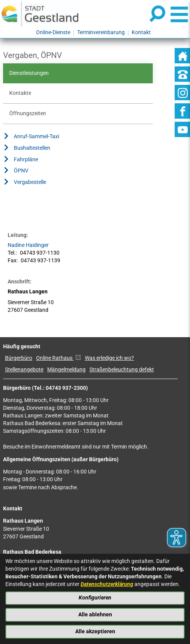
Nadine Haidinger (28, 245)
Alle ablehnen (95, 615)
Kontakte (20, 93)
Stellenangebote (24, 370)
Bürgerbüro (19, 358)
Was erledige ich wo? (109, 358)
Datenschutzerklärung (107, 584)
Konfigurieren (95, 598)
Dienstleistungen (29, 73)
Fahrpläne (21, 161)
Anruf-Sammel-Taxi (31, 137)
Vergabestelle (25, 183)
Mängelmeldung (66, 370)
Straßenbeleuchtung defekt (122, 370)
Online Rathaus (59, 358)
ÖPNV (16, 172)
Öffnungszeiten (28, 113)
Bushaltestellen (27, 149)
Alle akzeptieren (95, 632)
